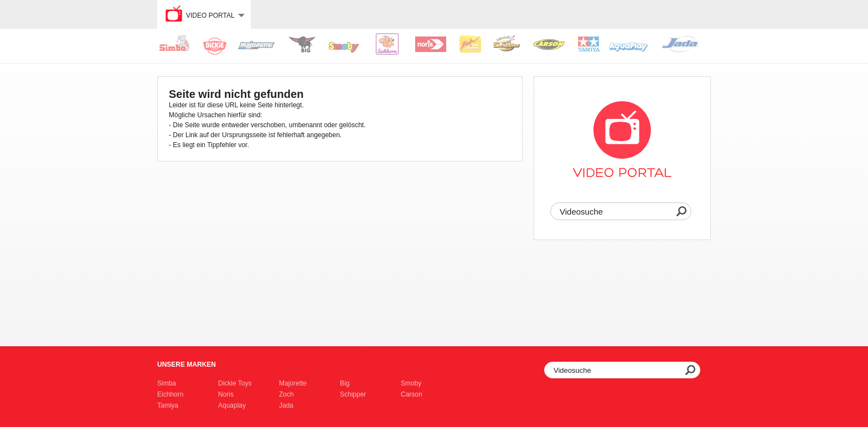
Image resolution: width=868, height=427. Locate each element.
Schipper (353, 394)
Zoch (286, 394)
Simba (167, 383)
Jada (286, 405)
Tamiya (168, 405)
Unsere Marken (187, 364)
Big (345, 383)
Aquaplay (232, 405)
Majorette (293, 383)
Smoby (411, 383)
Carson (412, 394)
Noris (226, 394)
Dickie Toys (235, 383)
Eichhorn (170, 394)
